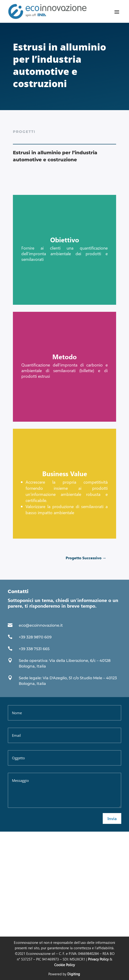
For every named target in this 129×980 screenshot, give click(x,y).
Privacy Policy (98, 959)
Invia (112, 818)
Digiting (74, 974)
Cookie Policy (64, 965)
